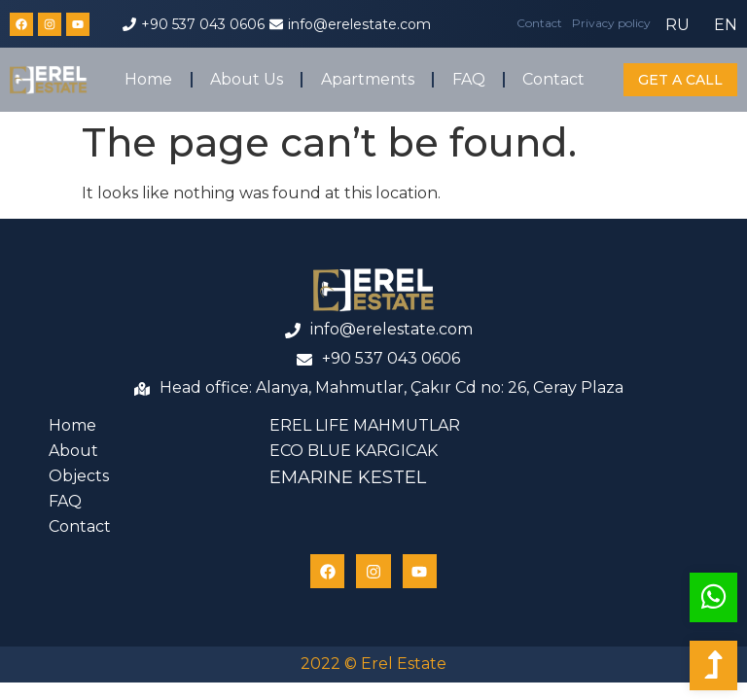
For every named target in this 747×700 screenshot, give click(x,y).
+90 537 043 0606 (203, 24)
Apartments (368, 79)
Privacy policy (611, 23)
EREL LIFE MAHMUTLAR (365, 425)
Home (148, 79)
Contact (539, 23)
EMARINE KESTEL (348, 477)
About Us (247, 79)
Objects (79, 476)
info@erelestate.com (359, 24)
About (73, 451)
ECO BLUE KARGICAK (354, 451)
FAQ (469, 79)
